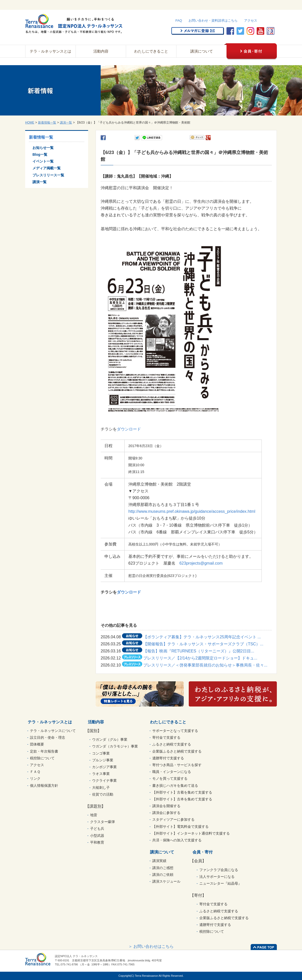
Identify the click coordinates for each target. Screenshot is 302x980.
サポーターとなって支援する (175, 731)
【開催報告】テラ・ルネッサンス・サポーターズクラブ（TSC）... (203, 644)
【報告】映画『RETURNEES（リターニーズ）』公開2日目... (199, 651)
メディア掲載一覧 (47, 168)
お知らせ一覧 (43, 148)
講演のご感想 (163, 868)
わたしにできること (151, 51)
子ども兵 (97, 829)
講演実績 (159, 861)
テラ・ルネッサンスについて (53, 731)
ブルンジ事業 (103, 760)
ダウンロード (129, 429)
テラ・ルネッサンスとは (50, 51)
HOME (30, 123)
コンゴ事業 (101, 753)
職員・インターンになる (172, 772)
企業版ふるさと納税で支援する (177, 751)
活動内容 (101, 51)
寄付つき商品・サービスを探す (177, 765)
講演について (202, 51)
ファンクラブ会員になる (219, 870)
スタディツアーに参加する (173, 819)
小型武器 (97, 836)
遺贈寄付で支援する (168, 758)
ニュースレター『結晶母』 (220, 883)
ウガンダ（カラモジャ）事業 (115, 746)
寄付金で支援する (166, 737)
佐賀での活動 (103, 794)
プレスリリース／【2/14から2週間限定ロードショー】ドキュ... (200, 658)
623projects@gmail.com (201, 563)
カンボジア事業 (104, 767)
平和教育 (97, 842)
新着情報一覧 (47, 123)
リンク (35, 778)
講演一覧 (66, 123)
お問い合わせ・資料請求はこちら (213, 21)
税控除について (42, 758)
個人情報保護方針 (44, 786)
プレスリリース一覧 (48, 175)
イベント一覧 (43, 161)
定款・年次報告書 (44, 751)
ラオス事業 (101, 774)
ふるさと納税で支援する (172, 744)
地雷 (94, 815)
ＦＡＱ (35, 772)
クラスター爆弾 (102, 822)
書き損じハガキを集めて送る (175, 786)
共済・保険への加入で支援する (177, 840)
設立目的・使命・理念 (48, 737)
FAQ (179, 21)
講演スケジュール (166, 881)
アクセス (251, 21)
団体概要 (37, 744)
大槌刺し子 (101, 788)
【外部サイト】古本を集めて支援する (182, 799)
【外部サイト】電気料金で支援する (180, 827)
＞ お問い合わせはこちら (151, 946)
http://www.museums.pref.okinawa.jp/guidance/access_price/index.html (192, 511)
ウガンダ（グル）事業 (110, 739)
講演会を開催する (166, 806)
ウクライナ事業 (104, 780)
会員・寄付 (203, 852)
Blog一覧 (40, 154)
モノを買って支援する (170, 778)
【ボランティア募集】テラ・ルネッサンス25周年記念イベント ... (202, 637)
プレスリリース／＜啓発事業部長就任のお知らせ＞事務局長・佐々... (205, 665)
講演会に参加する (166, 813)
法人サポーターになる (217, 877)
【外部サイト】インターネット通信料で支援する (191, 833)
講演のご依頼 (163, 875)
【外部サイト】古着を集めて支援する (182, 792)
